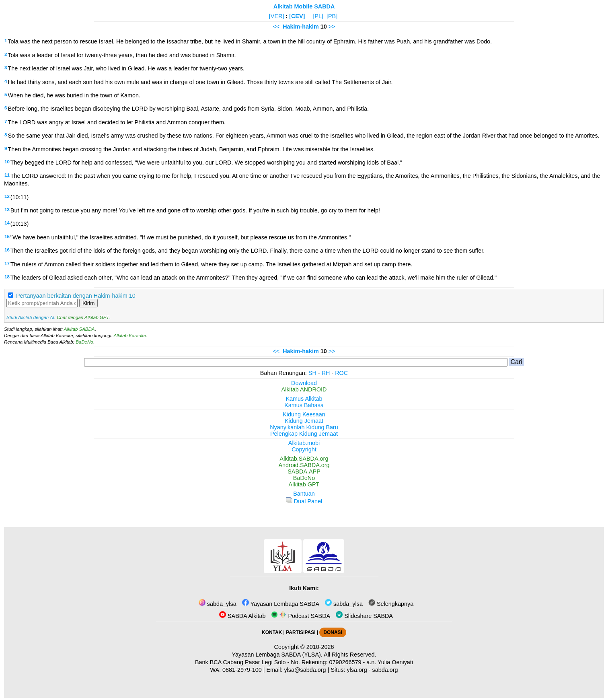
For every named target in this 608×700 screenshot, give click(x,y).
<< (276, 27)
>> (332, 27)
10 (7, 162)
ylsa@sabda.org (305, 670)
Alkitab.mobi (304, 443)
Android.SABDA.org (304, 465)
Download (304, 383)
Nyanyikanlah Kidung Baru (304, 427)
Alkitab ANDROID (304, 389)
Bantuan (304, 494)
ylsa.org (357, 670)
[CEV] (297, 16)
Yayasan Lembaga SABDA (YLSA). (277, 655)
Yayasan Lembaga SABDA (281, 604)
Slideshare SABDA (364, 616)
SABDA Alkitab (242, 616)
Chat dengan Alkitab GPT (83, 317)
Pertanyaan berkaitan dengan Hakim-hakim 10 (76, 296)
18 (7, 277)
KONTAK (272, 632)
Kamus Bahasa (304, 405)
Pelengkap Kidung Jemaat (304, 434)
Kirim (88, 303)
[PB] (332, 16)
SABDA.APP (304, 471)
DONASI (333, 632)
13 (7, 210)
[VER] (277, 16)
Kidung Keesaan (304, 414)
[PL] (318, 16)
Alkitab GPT (304, 484)
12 (7, 196)
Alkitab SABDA (79, 329)
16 (7, 250)
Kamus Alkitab (304, 399)
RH (326, 373)
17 (7, 264)
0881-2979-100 (242, 670)
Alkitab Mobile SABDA (304, 6)
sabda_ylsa (218, 604)
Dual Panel (304, 501)
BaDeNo (84, 342)
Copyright (304, 449)
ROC (341, 373)
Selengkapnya (391, 604)
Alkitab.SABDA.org (304, 459)
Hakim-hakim (301, 27)
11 (7, 175)
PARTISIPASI (301, 632)
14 (7, 223)
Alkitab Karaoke (130, 336)
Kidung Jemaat (304, 421)
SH (312, 373)
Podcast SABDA (301, 616)
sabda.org (385, 670)
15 (7, 237)
